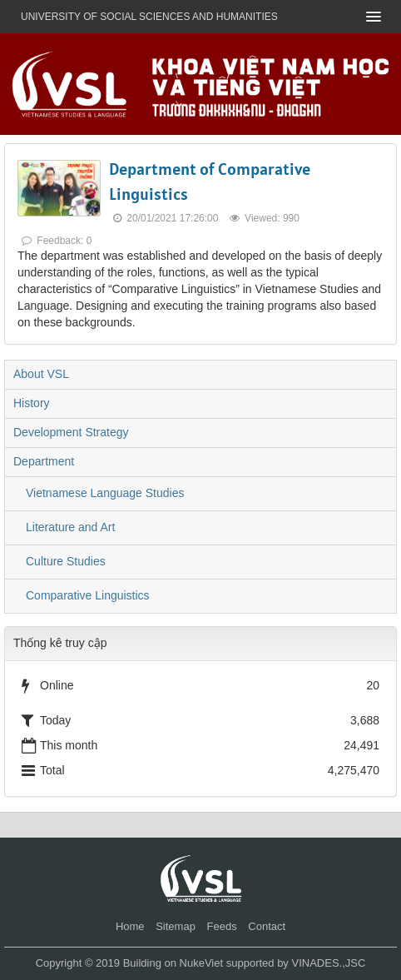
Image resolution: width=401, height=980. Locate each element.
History (32, 403)
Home (130, 926)
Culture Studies (66, 561)
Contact (267, 926)
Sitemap (176, 926)
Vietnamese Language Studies (105, 493)
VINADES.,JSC (328, 963)
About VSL (41, 374)
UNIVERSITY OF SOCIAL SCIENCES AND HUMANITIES (149, 17)
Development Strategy (71, 432)
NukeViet (202, 963)
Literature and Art (70, 527)
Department (44, 461)
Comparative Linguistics (88, 595)
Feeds (222, 926)
